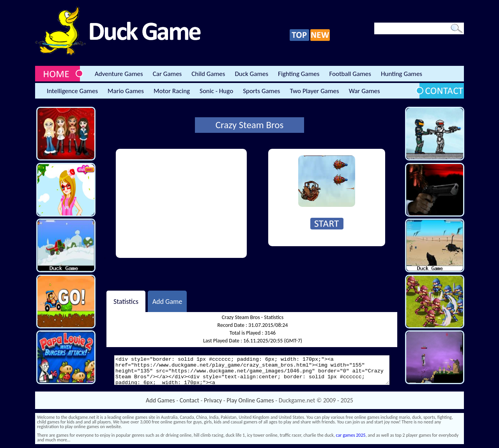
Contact (189, 400)
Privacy (213, 400)
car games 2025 (351, 435)
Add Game (167, 301)
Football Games (350, 74)
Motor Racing (172, 91)
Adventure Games (119, 74)
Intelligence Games (72, 91)
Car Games (167, 74)
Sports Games (261, 91)
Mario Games (126, 91)
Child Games (208, 74)
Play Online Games (250, 400)
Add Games (160, 400)
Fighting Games (299, 74)
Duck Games (251, 74)
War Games (365, 91)
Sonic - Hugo (216, 91)
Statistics (126, 301)
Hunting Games (402, 74)
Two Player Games (315, 91)
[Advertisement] (181, 203)
